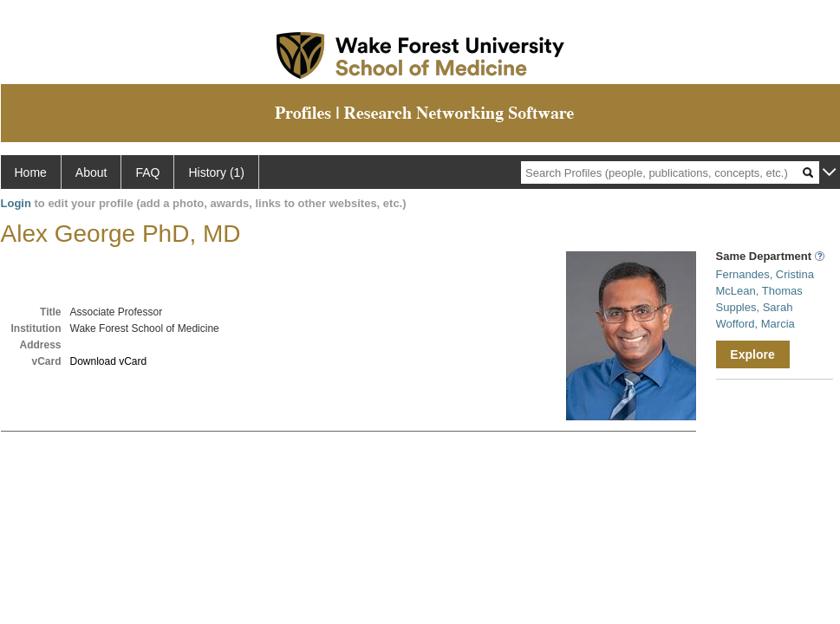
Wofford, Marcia (755, 324)
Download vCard (109, 361)
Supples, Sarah (755, 307)
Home (31, 172)
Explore (752, 354)
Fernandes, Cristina (765, 274)
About (91, 172)
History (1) (216, 172)
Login (16, 203)
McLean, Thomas (759, 291)
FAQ (147, 172)
